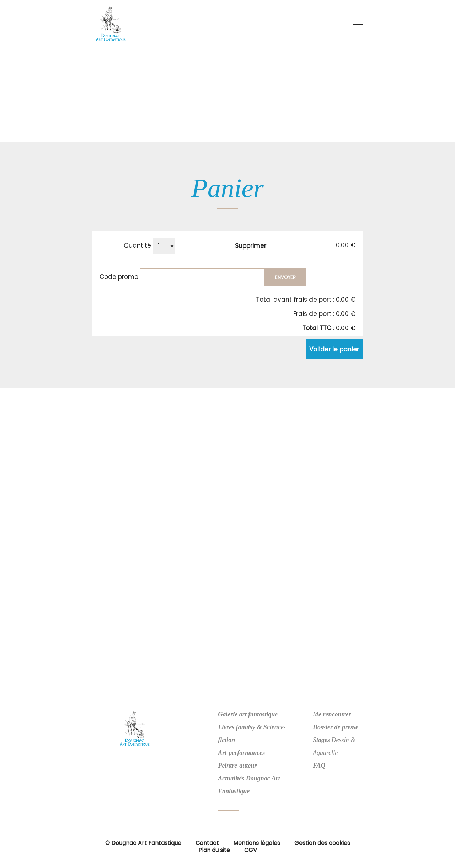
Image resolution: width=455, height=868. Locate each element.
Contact (207, 843)
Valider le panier (334, 349)
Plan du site (214, 850)
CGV (251, 850)
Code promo (119, 276)
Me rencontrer (332, 714)
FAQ (319, 766)
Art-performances (241, 753)
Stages (321, 740)
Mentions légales (257, 843)
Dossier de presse (336, 727)
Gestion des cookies (322, 843)
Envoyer (285, 277)
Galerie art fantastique (248, 714)
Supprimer (251, 246)
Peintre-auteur (237, 766)
